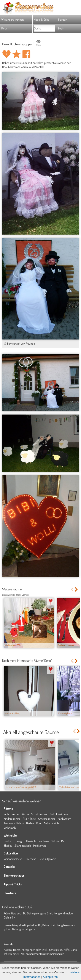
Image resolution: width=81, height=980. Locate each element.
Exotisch (9, 841)
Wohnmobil (10, 828)
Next (77, 589)
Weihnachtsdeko (13, 859)
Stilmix (55, 841)
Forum (5, 28)
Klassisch (31, 841)
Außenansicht (52, 823)
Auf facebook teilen (26, 54)
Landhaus (43, 841)
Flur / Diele (29, 819)
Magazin (63, 19)
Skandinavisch (23, 846)
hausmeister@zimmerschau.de (47, 954)
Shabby (8, 846)
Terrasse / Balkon (14, 823)
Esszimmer (63, 814)
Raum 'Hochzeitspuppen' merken (16, 54)
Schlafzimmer (39, 814)
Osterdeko (30, 859)
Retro (64, 841)
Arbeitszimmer (47, 819)
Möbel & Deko (41, 19)
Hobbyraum (64, 819)
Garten (30, 823)
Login (61, 28)
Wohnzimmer (12, 814)
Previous (72, 589)
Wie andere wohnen (13, 19)
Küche (25, 814)
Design (19, 841)
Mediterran (40, 846)
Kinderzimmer (12, 819)
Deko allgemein (47, 859)
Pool (39, 823)
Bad (52, 814)
